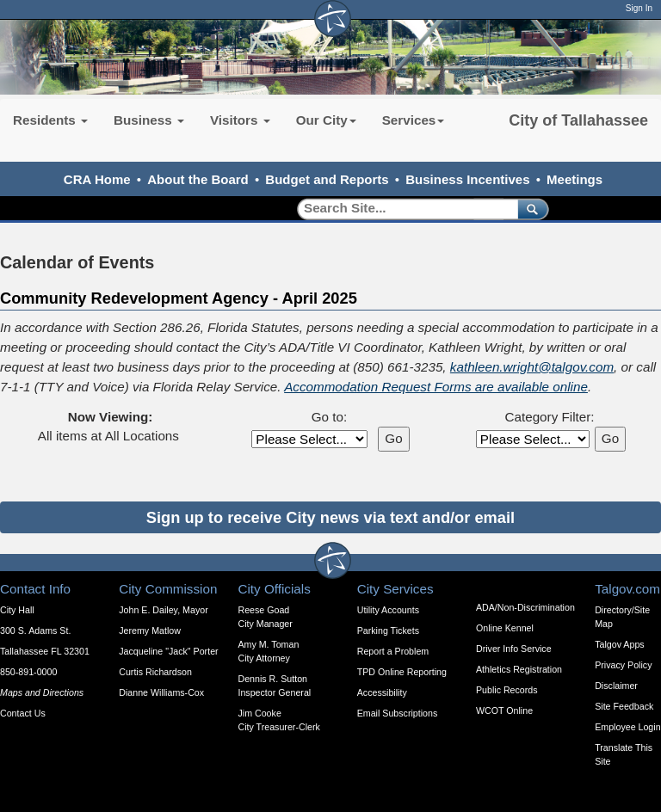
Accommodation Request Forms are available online (436, 387)
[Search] (402, 209)
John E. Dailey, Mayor (163, 610)
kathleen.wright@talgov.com (532, 367)
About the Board (198, 179)
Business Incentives (467, 179)
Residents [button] (50, 120)
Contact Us (23, 713)
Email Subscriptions (398, 713)
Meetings (575, 179)
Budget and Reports (327, 179)
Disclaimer (616, 686)
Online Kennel (505, 628)
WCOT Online (504, 710)
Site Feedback (624, 706)
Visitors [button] (240, 120)
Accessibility (382, 692)
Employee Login (627, 727)
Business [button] (149, 120)
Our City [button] (326, 120)
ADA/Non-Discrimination (525, 607)
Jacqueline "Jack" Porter (168, 651)
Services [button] (414, 120)
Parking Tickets (388, 631)
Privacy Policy (623, 665)
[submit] (530, 209)
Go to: (329, 417)
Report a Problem (393, 651)
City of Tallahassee (578, 120)
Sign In (639, 8)
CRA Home (97, 179)
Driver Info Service (514, 649)
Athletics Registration (519, 669)
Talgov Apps (619, 644)
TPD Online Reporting (402, 672)
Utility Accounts (388, 610)
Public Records (507, 690)
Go (393, 438)
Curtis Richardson (155, 672)
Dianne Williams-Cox (161, 692)
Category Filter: (549, 417)
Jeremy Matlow (150, 631)
